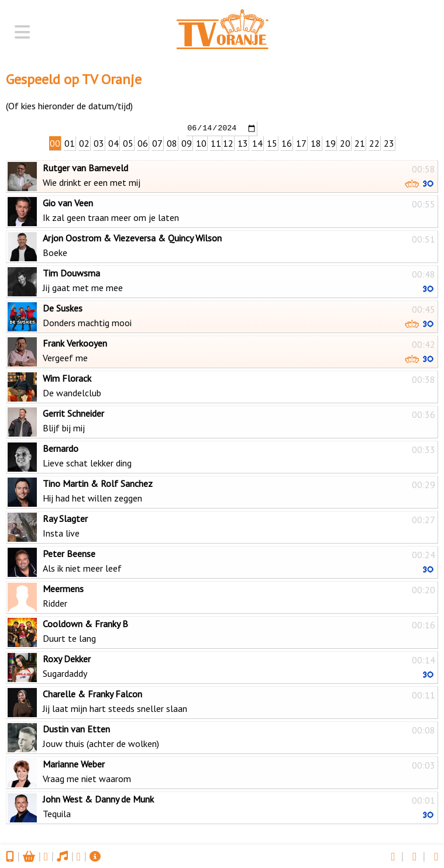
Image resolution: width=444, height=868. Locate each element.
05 (128, 143)
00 (55, 143)
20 (345, 143)
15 (272, 143)
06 (143, 143)
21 (360, 143)
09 (187, 143)
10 (201, 143)
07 (157, 143)
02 (84, 143)
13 (243, 143)
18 (316, 143)
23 (389, 143)
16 (287, 143)
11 (216, 143)
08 (172, 143)
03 (99, 143)
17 (301, 143)
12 (228, 143)
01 (70, 143)
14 (257, 143)
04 (113, 143)
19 (331, 143)
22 (374, 143)
